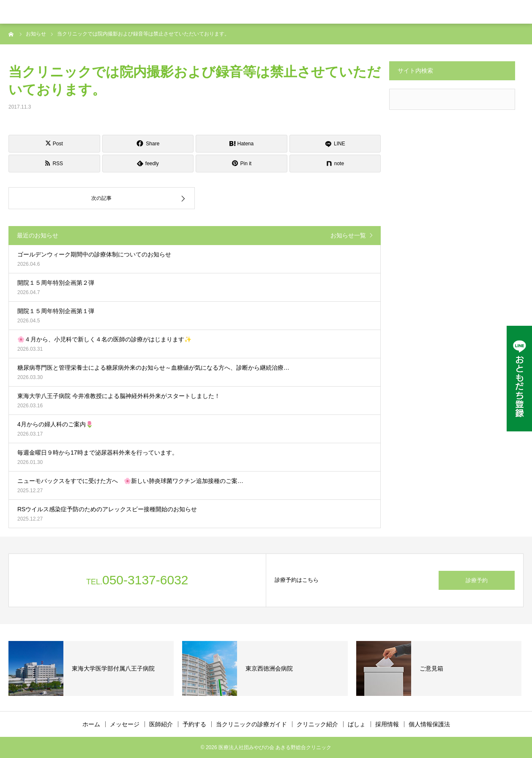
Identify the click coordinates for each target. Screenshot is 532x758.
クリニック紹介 (317, 724)
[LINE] (335, 144)
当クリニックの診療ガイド (251, 724)
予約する (194, 724)
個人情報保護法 (429, 724)
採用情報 (387, 724)
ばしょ (357, 724)
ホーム (91, 724)
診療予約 (477, 580)
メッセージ (125, 724)
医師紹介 (161, 724)
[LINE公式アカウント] (519, 379)
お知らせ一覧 (348, 235)
